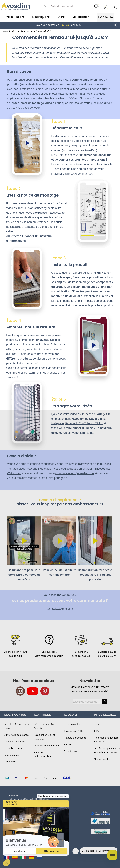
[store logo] (16, 6)
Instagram (57, 423)
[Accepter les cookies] (52, 851)
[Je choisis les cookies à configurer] (20, 851)
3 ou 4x (64, 25)
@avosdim (96, 419)
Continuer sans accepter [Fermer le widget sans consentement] (53, 745)
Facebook (71, 423)
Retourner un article (14, 742)
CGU (96, 731)
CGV (96, 724)
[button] (7, 863)
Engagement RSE (73, 731)
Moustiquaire (41, 17)
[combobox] (62, 6)
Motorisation (81, 17)
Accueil (7, 31)
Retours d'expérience (75, 738)
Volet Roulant (15, 17)
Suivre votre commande (16, 735)
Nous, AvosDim (72, 724)
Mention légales (102, 759)
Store (61, 17)
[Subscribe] (105, 702)
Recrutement (71, 751)
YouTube (85, 423)
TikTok (99, 423)
